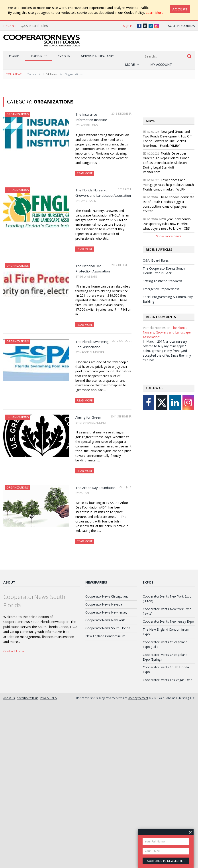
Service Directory (98, 56)
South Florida (181, 26)
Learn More (155, 12)
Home (14, 56)
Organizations (18, 114)
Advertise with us (28, 698)
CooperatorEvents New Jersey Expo (168, 621)
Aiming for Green (88, 417)
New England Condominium (105, 636)
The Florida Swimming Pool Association (92, 344)
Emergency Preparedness (161, 289)
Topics (36, 56)
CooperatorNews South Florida (108, 628)
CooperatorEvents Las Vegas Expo (168, 680)
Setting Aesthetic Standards (163, 281)
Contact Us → (14, 651)
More (130, 64)
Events (64, 56)
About (9, 582)
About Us (9, 698)
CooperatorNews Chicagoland (107, 596)
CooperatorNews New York (105, 620)
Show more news (169, 236)
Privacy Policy (49, 698)
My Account (161, 64)
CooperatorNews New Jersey (106, 612)
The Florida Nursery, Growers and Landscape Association (103, 193)
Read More (85, 173)
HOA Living (50, 74)
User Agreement (138, 698)
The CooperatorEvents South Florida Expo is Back (164, 271)
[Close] (180, 9)
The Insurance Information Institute (91, 117)
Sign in (128, 26)
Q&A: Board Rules (34, 26)
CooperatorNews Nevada (104, 604)
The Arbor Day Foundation (95, 488)
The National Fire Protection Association (93, 268)
